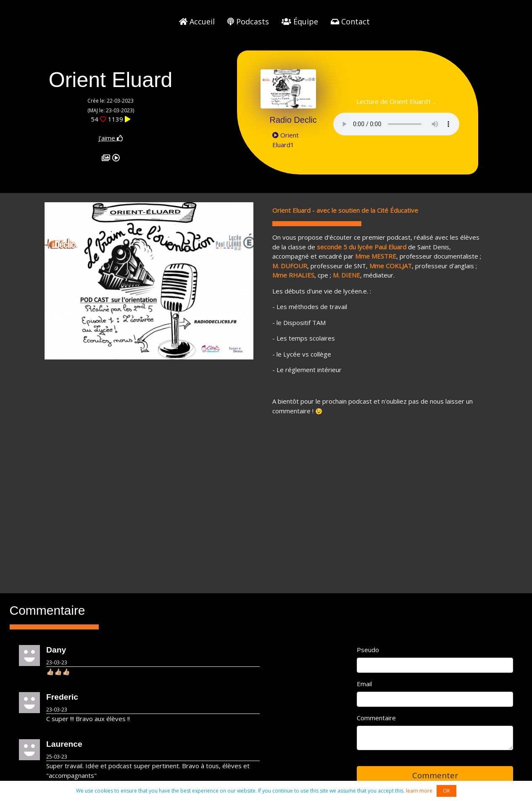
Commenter (435, 775)
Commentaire (376, 718)
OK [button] (446, 791)
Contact (350, 21)
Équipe (300, 21)
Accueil (197, 21)
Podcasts (248, 21)
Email (364, 684)
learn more (419, 791)
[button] (60, 281)
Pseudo (368, 650)
